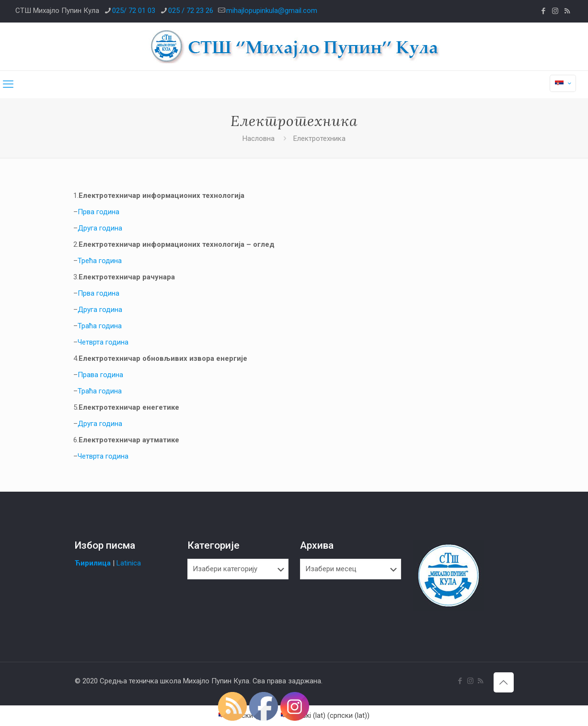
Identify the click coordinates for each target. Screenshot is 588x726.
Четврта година (103, 342)
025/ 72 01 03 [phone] (134, 11)
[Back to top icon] (504, 682)
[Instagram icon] (555, 11)
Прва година (98, 212)
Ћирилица (93, 563)
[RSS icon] (567, 11)
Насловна (259, 138)
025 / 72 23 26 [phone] (191, 11)
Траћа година (100, 326)
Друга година (100, 228)
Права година (100, 375)
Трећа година (100, 261)
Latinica (129, 563)
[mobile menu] (8, 84)
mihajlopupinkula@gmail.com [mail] (272, 11)
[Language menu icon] (563, 83)
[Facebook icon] (543, 11)
